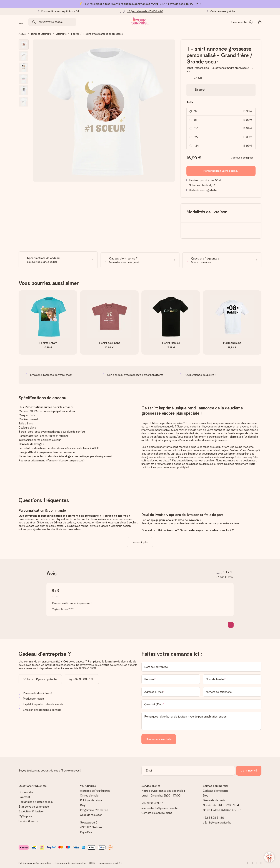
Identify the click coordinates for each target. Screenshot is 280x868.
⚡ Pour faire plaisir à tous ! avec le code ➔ (140, 4)
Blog (83, 804)
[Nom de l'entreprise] (201, 666)
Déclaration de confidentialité (70, 862)
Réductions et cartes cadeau (36, 801)
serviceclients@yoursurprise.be (160, 807)
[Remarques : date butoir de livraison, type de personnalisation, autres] (201, 720)
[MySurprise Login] (242, 22)
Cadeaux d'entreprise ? (243, 158)
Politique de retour (91, 799)
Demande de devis (214, 799)
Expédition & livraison (31, 811)
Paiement (24, 796)
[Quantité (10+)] (201, 703)
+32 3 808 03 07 (152, 802)
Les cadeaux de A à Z (110, 862)
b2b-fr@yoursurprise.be (42, 678)
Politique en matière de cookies (35, 862)
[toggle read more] (140, 541)
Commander (26, 791)
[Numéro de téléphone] (232, 691)
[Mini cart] (258, 22)
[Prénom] (171, 678)
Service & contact (30, 820)
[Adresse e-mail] (171, 691)
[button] (24, 44)
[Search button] (34, 22)
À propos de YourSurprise (95, 790)
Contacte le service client (157, 812)
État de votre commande (34, 806)
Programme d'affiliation (94, 809)
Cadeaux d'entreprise (216, 790)
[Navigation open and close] (21, 22)
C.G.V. (92, 862)
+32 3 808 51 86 (213, 817)
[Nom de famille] (232, 678)
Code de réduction (91, 814)
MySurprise (25, 815)
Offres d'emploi (89, 795)
